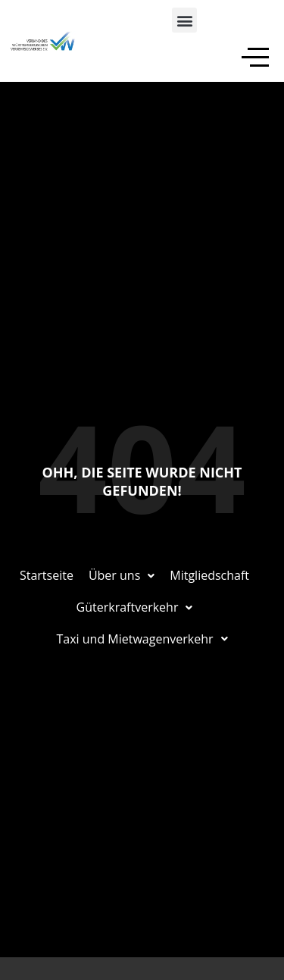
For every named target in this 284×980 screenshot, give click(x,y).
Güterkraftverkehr (135, 607)
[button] (184, 20)
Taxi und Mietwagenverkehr (142, 639)
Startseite (47, 575)
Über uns (122, 575)
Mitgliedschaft (209, 575)
